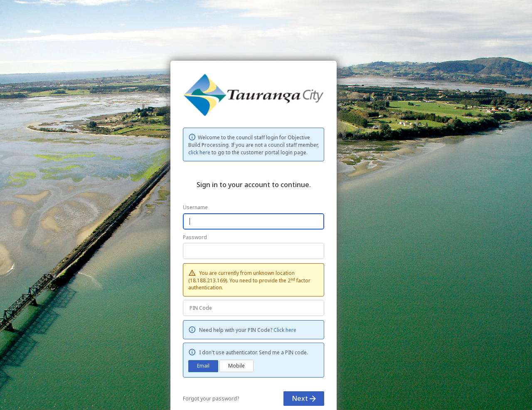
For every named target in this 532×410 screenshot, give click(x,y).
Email (203, 366)
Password (195, 237)
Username (195, 207)
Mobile (236, 366)
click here (199, 152)
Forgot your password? (211, 399)
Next (304, 398)
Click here (285, 330)
